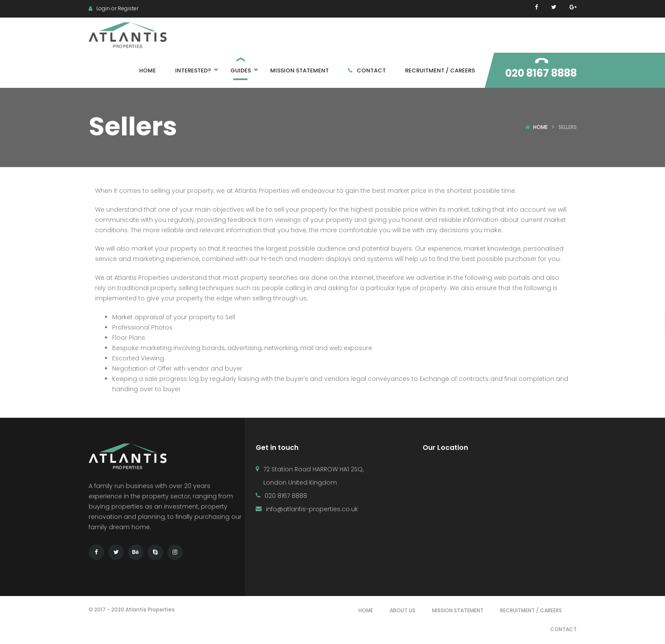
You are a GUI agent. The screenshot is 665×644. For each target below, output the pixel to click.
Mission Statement (458, 610)
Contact (564, 629)
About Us (403, 610)
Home (540, 127)
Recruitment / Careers (531, 610)
